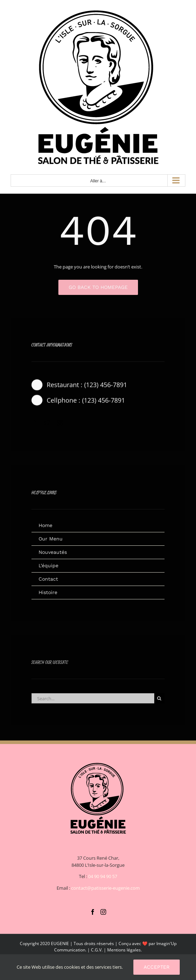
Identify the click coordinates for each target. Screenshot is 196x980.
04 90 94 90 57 (103, 876)
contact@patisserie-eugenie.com (105, 888)
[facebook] (34, 424)
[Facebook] (93, 912)
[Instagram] (103, 912)
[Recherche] (159, 700)
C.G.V (96, 950)
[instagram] (60, 424)
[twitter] (47, 424)
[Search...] (93, 700)
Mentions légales (124, 950)
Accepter (157, 967)
